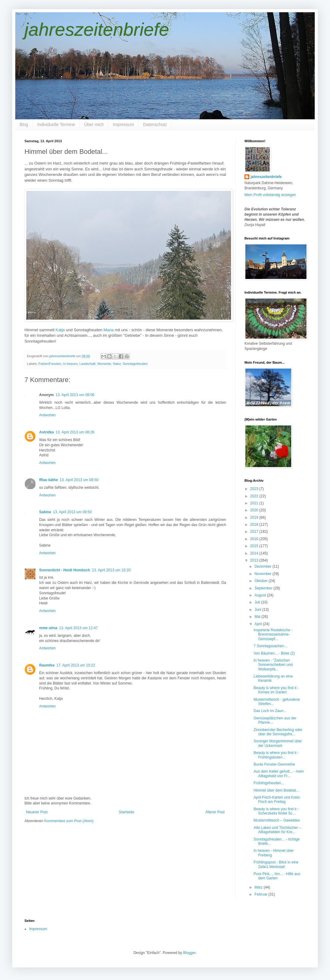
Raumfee (47, 665)
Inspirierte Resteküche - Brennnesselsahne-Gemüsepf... (273, 635)
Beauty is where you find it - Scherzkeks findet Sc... (276, 811)
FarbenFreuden (50, 364)
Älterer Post (215, 812)
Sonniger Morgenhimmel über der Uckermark (278, 743)
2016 (255, 539)
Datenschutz (155, 124)
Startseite (127, 812)
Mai (258, 617)
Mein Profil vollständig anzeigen (270, 195)
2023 (255, 489)
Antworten (47, 415)
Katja (60, 330)
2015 (255, 546)
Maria (109, 330)
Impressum (123, 124)
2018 (255, 525)
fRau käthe (48, 480)
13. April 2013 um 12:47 (78, 628)
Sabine (45, 512)
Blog (24, 124)
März (259, 887)
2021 (255, 503)
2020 (255, 510)
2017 (255, 532)
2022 (255, 496)
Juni (258, 610)
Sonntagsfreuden (135, 364)
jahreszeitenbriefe (97, 30)
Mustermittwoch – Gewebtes (277, 820)
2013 (255, 560)
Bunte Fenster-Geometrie (274, 764)
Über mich (94, 124)
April (259, 624)
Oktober (262, 581)
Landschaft (88, 364)
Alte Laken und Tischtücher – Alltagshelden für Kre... (277, 830)
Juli (258, 602)
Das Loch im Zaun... (270, 711)
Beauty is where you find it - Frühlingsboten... (276, 755)
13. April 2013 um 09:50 (72, 512)
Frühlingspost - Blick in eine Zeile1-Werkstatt (276, 864)
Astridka (46, 432)
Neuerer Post (37, 812)
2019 (255, 518)
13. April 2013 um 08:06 (75, 395)
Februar (261, 894)
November (264, 574)
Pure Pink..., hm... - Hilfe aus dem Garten (277, 876)
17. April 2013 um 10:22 (76, 665)
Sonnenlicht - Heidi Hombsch (65, 570)
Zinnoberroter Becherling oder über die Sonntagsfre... (278, 732)
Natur (117, 364)
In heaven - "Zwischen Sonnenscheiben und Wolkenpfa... (273, 665)
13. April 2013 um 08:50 (79, 480)
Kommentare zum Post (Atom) (69, 821)
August (261, 595)
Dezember (264, 566)
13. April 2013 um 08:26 (75, 432)
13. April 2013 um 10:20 (111, 570)
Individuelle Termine (56, 124)
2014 (255, 553)
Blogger (189, 953)
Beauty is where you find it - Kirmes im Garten (276, 690)
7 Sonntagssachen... (270, 646)
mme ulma (48, 628)
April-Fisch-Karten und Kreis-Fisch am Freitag (277, 800)
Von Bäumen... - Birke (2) (274, 653)
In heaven (70, 364)
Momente (104, 364)
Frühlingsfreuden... (269, 783)
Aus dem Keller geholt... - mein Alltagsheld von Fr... (279, 774)
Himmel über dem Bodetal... (276, 790)
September (264, 588)
